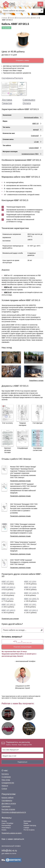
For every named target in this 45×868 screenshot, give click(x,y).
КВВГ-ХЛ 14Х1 (8, 599)
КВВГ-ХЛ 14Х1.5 (8, 605)
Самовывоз (29, 100)
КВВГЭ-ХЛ (8, 292)
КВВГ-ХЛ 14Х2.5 (8, 610)
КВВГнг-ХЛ (8, 287)
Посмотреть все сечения (10, 619)
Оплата (27, 103)
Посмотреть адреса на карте (12, 833)
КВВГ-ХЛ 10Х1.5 (8, 587)
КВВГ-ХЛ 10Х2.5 (8, 593)
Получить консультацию (23, 647)
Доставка (7, 100)
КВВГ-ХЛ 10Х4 (30, 582)
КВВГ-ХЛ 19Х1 (30, 605)
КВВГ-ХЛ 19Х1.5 (31, 610)
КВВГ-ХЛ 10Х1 (8, 582)
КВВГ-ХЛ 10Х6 (30, 587)
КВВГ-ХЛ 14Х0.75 (31, 593)
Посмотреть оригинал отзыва (20, 481)
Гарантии (7, 103)
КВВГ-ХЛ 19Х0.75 (31, 599)
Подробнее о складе (36, 380)
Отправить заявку (22, 60)
